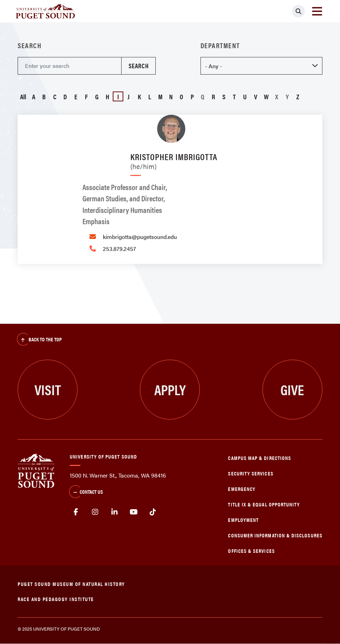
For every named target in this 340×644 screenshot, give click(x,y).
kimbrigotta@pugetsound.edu (140, 237)
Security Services (251, 473)
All (23, 96)
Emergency (242, 489)
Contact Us (86, 492)
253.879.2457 (119, 249)
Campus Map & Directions (259, 458)
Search (29, 45)
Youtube (134, 512)
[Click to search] (298, 11)
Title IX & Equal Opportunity (264, 504)
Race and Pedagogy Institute (56, 599)
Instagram (95, 512)
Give (292, 389)
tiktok (153, 512)
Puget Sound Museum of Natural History (71, 584)
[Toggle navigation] (317, 11)
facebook (76, 512)
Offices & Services (251, 551)
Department (220, 45)
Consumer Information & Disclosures (275, 535)
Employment (243, 520)
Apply (170, 389)
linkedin (114, 512)
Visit (48, 389)
